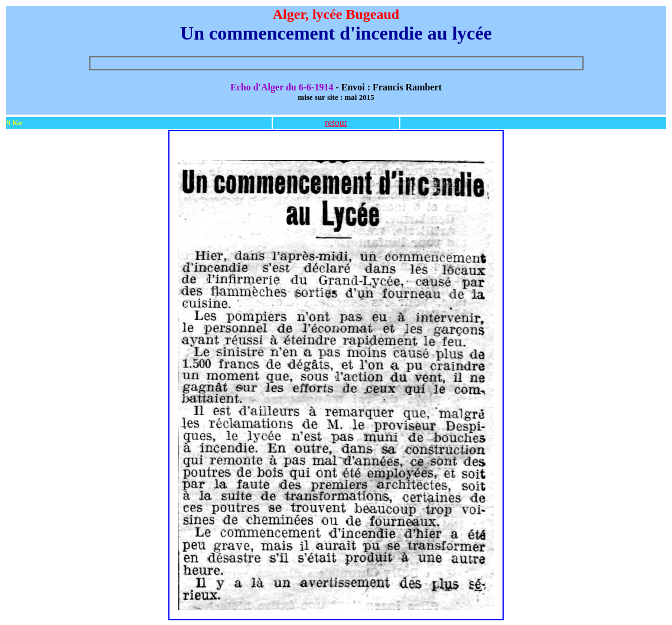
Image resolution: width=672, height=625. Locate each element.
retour (336, 123)
